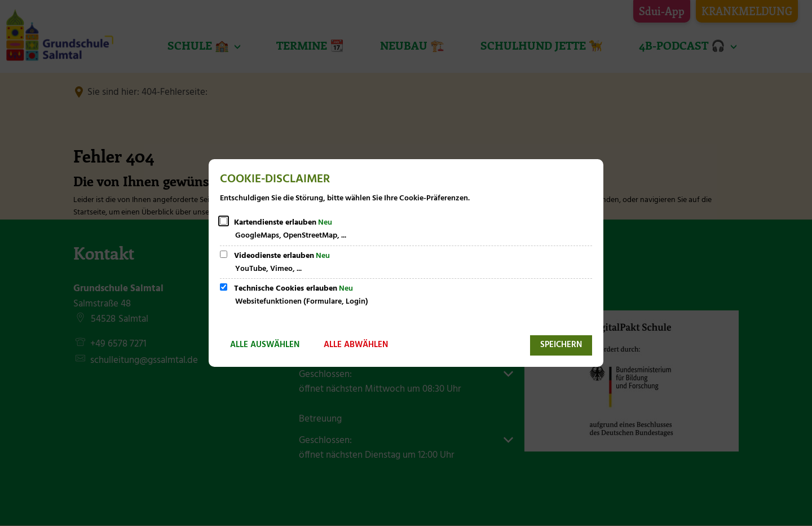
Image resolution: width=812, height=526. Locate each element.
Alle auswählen (265, 345)
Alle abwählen (356, 345)
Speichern (561, 345)
